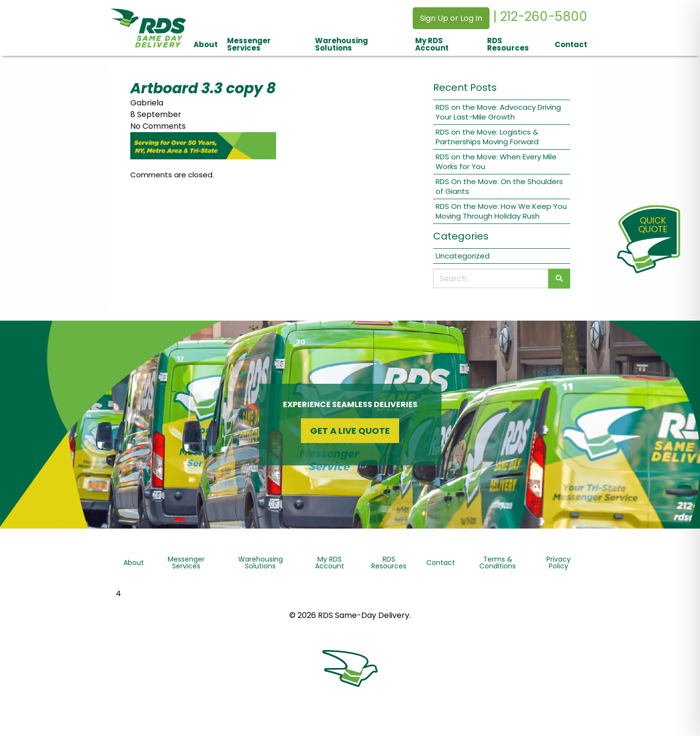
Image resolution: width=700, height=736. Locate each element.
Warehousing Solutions (341, 44)
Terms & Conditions (498, 563)
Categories (461, 236)
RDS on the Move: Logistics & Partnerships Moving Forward (487, 137)
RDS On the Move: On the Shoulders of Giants (499, 186)
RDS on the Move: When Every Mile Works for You (496, 162)
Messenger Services (249, 44)
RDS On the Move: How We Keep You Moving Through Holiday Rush (501, 211)
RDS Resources (508, 44)
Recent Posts (465, 87)
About (206, 44)
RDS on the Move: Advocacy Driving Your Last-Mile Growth (498, 112)
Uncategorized (463, 256)
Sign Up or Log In (451, 18)
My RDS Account (432, 44)
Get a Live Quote (350, 431)
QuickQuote (653, 225)
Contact (571, 44)
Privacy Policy (559, 563)
